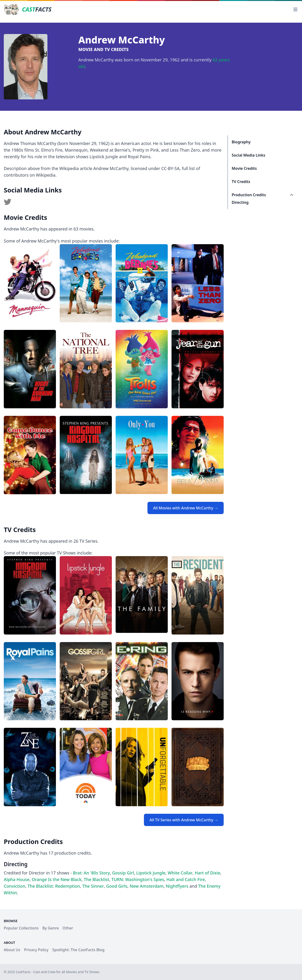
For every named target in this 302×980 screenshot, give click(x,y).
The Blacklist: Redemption (54, 886)
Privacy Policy (36, 950)
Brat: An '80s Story (91, 873)
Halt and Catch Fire (186, 879)
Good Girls (117, 886)
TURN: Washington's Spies (138, 879)
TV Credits (241, 182)
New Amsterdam (147, 886)
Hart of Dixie (207, 873)
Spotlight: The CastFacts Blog (78, 950)
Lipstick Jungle (151, 873)
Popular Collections (21, 928)
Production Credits (249, 195)
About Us (12, 950)
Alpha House (17, 879)
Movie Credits (244, 168)
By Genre (51, 928)
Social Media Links (248, 155)
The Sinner (93, 886)
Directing (240, 202)
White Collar (180, 873)
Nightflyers (177, 886)
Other (68, 928)
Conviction (15, 886)
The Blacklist (96, 879)
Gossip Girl (123, 873)
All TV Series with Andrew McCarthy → (184, 820)
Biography (241, 142)
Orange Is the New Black (57, 879)
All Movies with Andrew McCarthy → (186, 508)
